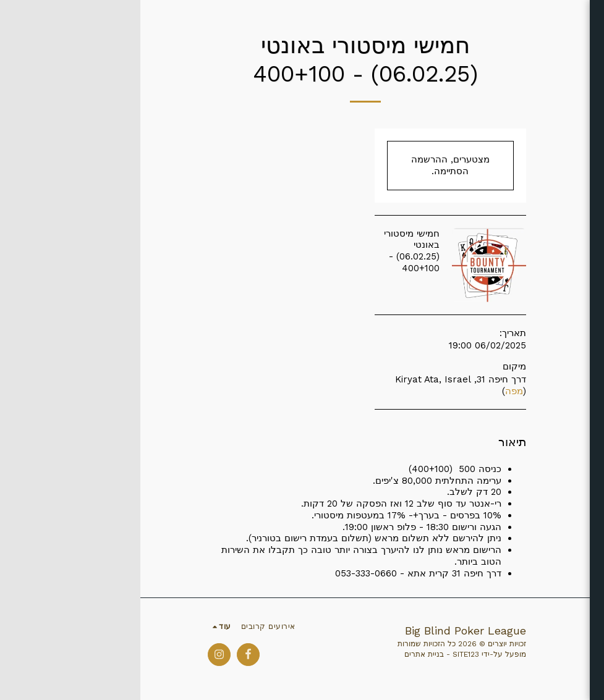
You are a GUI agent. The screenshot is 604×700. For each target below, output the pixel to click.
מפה (374, 391)
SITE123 (325, 654)
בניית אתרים (284, 654)
